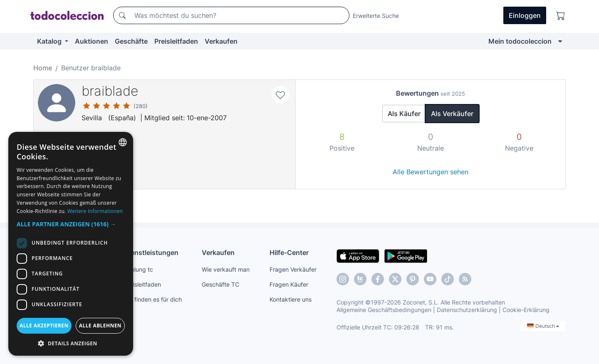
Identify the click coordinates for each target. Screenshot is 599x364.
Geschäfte (131, 41)
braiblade (110, 91)
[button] (71, 224)
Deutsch (543, 326)
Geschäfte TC (220, 284)
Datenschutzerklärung (467, 310)
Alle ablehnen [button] (100, 326)
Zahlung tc (139, 269)
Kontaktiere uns (291, 299)
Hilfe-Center (289, 253)
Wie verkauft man (226, 269)
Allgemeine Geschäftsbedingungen (384, 310)
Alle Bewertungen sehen (431, 172)
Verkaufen (221, 41)
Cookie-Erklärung (526, 310)
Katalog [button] (50, 41)
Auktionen (92, 41)
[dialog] (71, 244)
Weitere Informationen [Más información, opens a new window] (95, 211)
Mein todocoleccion (520, 41)
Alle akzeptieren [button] (44, 326)
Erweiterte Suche (376, 16)
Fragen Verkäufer (293, 269)
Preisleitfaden (176, 41)
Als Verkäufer (452, 114)
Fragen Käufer (289, 284)
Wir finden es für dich (153, 299)
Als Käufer (404, 114)
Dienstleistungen (151, 253)
